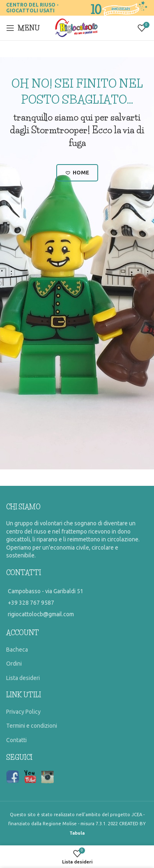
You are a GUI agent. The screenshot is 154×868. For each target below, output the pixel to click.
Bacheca (17, 650)
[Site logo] (77, 28)
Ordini (14, 664)
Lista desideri (23, 678)
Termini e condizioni (32, 726)
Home (77, 173)
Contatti (16, 740)
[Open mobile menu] (23, 28)
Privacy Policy (23, 712)
